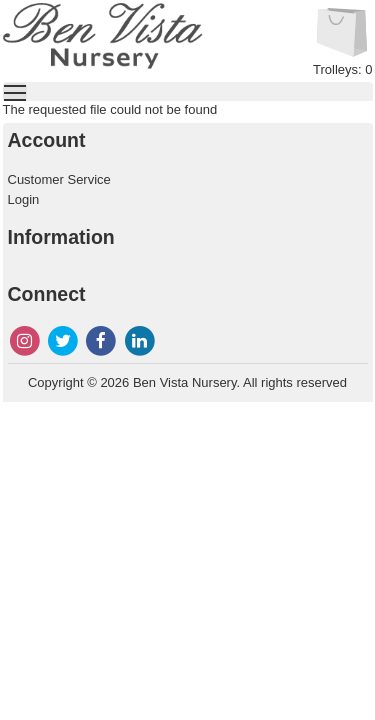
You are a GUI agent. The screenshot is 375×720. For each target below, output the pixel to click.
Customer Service (59, 179)
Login (24, 199)
